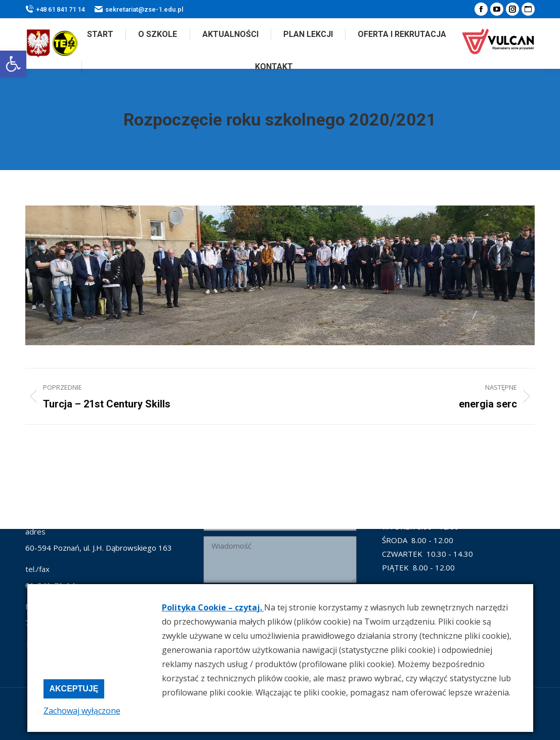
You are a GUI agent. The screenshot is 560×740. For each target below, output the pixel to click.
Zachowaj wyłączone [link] (82, 711)
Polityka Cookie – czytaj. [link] (213, 607)
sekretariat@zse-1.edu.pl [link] (139, 9)
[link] (13, 64)
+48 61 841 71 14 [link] (55, 9)
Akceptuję (74, 689)
